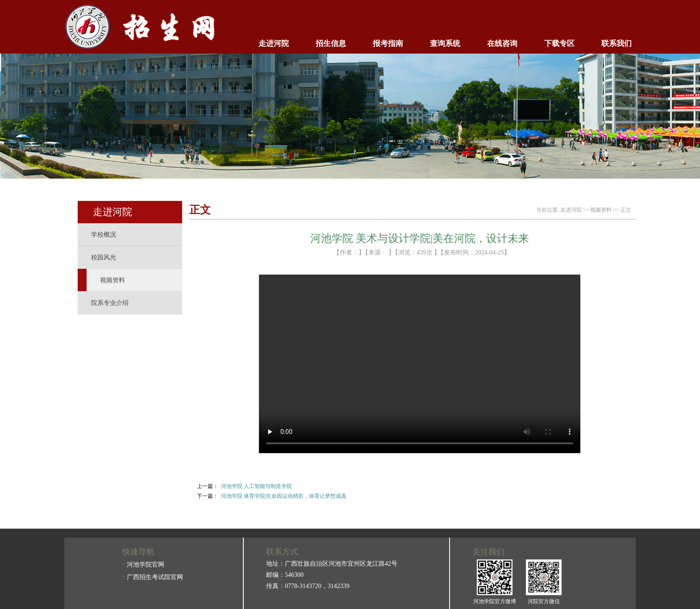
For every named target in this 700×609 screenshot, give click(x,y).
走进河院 (274, 44)
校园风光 (104, 257)
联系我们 (617, 44)
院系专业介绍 (110, 303)
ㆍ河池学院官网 (142, 565)
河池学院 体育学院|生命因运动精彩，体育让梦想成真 (284, 496)
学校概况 (104, 235)
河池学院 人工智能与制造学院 (256, 486)
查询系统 (445, 44)
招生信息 (331, 44)
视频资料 (112, 280)
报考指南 (388, 44)
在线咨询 (502, 44)
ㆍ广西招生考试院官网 (152, 577)
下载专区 (559, 44)
